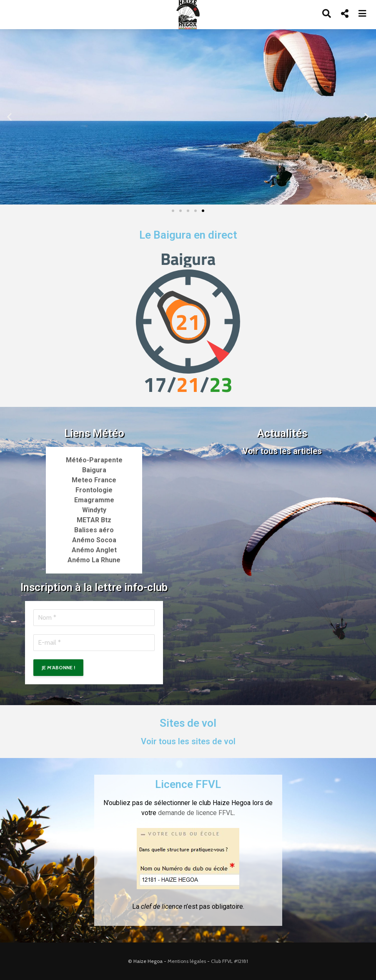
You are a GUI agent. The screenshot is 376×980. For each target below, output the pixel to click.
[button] (9, 117)
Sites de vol (188, 723)
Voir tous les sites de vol (188, 741)
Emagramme (94, 500)
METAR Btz (94, 520)
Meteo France (94, 480)
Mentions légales (187, 961)
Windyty (94, 510)
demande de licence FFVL (196, 813)
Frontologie (94, 490)
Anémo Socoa (94, 540)
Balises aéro (94, 530)
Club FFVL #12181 (229, 961)
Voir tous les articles (282, 451)
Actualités (282, 433)
